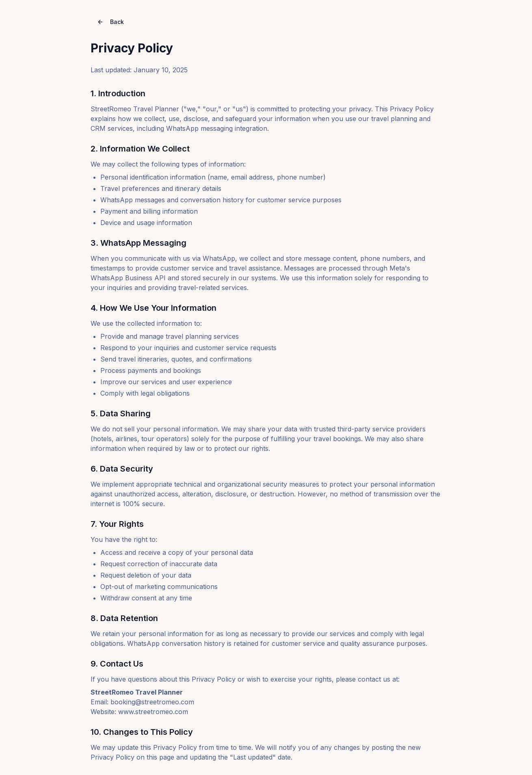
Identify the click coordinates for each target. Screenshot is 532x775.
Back (110, 22)
